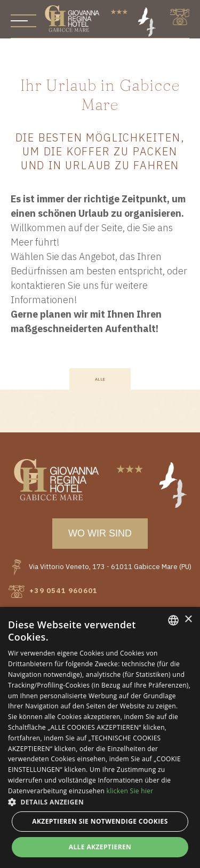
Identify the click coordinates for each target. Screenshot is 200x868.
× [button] (188, 620)
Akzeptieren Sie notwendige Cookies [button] (100, 821)
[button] (100, 802)
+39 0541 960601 (53, 591)
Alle (100, 379)
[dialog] (100, 737)
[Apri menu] (23, 21)
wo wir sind (100, 533)
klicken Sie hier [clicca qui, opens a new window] (130, 791)
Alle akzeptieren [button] (100, 847)
